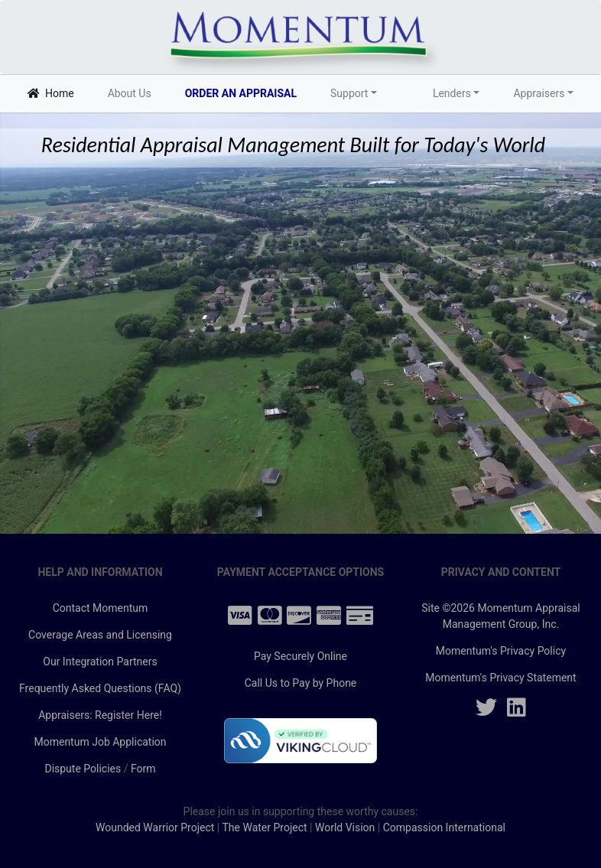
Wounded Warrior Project (155, 827)
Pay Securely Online (300, 656)
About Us (130, 93)
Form (143, 769)
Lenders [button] (452, 93)
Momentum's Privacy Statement (500, 678)
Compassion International (444, 827)
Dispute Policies (83, 769)
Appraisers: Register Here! (100, 715)
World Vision (345, 827)
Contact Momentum (101, 608)
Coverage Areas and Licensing (100, 635)
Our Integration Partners (100, 662)
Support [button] (349, 93)
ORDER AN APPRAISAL (241, 93)
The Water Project (264, 827)
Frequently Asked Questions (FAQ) (100, 688)
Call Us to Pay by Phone (301, 683)
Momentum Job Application (100, 742)
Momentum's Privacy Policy (501, 651)
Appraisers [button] (539, 93)
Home (54, 92)
